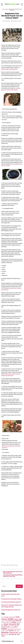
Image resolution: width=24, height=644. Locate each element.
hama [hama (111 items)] (14, 622)
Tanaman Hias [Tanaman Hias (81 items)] (14, 633)
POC (14, 565)
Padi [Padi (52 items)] (8, 627)
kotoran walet (6, 565)
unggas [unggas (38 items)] (3, 636)
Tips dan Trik (6, 9)
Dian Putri (8, 21)
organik (11, 565)
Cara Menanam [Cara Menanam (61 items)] (17, 621)
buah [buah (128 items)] (18, 617)
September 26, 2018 (17, 21)
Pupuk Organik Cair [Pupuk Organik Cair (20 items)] (18, 629)
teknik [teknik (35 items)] (20, 633)
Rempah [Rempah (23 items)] (3, 631)
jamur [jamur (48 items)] (6, 626)
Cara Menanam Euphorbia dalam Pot (11, 602)
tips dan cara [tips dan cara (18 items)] (6, 635)
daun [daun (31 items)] (8, 623)
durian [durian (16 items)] (10, 623)
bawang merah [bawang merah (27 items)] (12, 617)
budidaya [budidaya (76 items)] (4, 619)
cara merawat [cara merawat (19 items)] (4, 623)
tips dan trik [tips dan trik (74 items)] (13, 634)
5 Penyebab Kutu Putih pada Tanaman (11, 599)
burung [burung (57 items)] (16, 619)
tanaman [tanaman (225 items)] (5, 633)
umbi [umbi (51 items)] (18, 634)
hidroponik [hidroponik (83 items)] (12, 624)
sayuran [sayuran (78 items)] (11, 631)
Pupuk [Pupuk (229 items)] (4, 629)
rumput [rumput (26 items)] (7, 631)
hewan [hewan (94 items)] (6, 624)
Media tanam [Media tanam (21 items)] (17, 626)
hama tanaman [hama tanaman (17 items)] (19, 623)
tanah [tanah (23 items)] (18, 631)
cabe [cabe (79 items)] (20, 619)
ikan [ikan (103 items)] (18, 624)
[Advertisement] (12, 525)
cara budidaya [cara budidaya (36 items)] (9, 621)
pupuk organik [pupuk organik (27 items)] (10, 629)
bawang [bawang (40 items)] (6, 617)
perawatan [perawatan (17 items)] (11, 627)
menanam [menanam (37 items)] (4, 627)
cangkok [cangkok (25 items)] (3, 621)
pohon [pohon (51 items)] (15, 627)
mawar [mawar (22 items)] (12, 626)
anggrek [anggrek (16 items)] (3, 617)
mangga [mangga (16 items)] (9, 626)
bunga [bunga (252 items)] (11, 619)
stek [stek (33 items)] (15, 631)
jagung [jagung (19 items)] (2, 626)
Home (3, 9)
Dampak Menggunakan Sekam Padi (11, 610)
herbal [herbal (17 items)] (2, 624)
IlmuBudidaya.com (9, 641)
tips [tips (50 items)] (2, 634)
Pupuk (16, 565)
